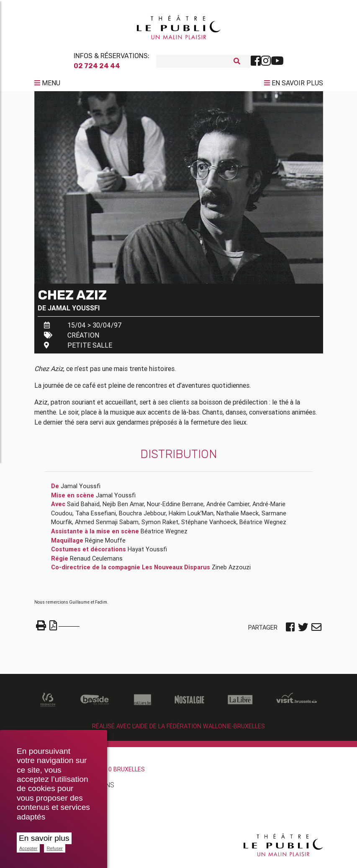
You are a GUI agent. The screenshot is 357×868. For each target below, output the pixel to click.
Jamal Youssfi (74, 311)
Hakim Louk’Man (191, 517)
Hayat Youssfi (147, 553)
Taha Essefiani (96, 517)
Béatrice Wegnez (263, 525)
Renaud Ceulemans (96, 562)
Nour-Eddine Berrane (175, 507)
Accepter (28, 848)
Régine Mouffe (105, 544)
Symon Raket (160, 525)
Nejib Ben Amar (123, 507)
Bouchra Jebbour (142, 517)
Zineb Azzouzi (231, 571)
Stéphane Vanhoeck (209, 525)
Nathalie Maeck (238, 517)
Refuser (55, 848)
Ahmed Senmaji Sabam (107, 525)
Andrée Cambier (228, 507)
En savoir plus (44, 838)
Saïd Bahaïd (83, 507)
